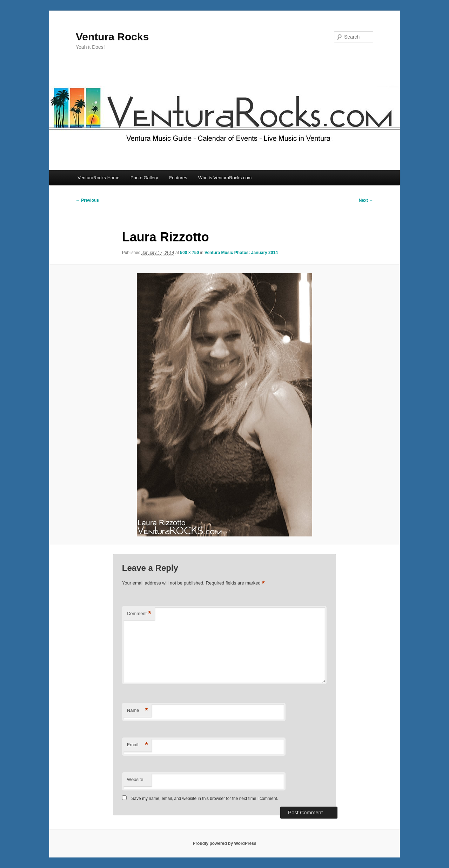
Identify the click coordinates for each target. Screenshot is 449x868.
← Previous (87, 200)
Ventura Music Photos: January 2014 (241, 253)
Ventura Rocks (112, 37)
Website (135, 779)
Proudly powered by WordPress (224, 843)
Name (138, 711)
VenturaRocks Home (98, 178)
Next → (366, 200)
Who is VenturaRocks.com (225, 178)
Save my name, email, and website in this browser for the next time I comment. (205, 799)
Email (138, 745)
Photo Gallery (144, 178)
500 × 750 (189, 253)
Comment (139, 614)
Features (178, 178)
